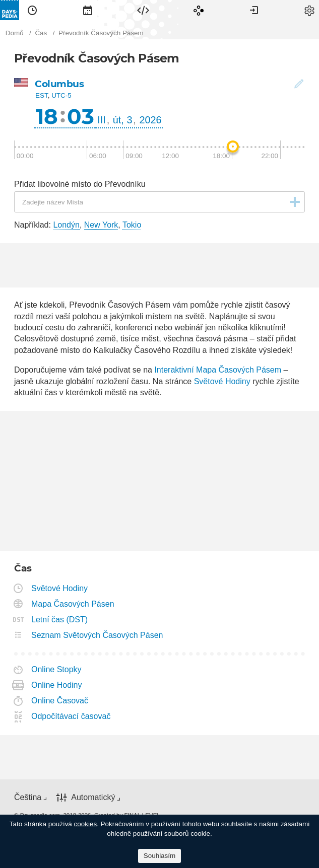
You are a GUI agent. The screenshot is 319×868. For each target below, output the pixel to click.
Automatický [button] (93, 797)
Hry (199, 10)
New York (101, 225)
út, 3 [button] (123, 120)
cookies (86, 824)
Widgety (143, 10)
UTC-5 (61, 95)
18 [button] (47, 116)
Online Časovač (60, 701)
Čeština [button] (28, 797)
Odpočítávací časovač (71, 716)
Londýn (66, 225)
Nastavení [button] (309, 10)
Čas (32, 10)
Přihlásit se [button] (254, 10)
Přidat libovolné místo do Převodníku (80, 184)
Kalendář (88, 10)
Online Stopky (57, 669)
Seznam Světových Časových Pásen (97, 635)
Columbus (59, 84)
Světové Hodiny (222, 381)
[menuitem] (32, 10)
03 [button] (81, 116)
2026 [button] (151, 120)
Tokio (132, 225)
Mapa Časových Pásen (73, 604)
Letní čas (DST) (60, 620)
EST (42, 95)
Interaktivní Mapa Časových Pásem (218, 370)
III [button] (102, 120)
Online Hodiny (57, 685)
